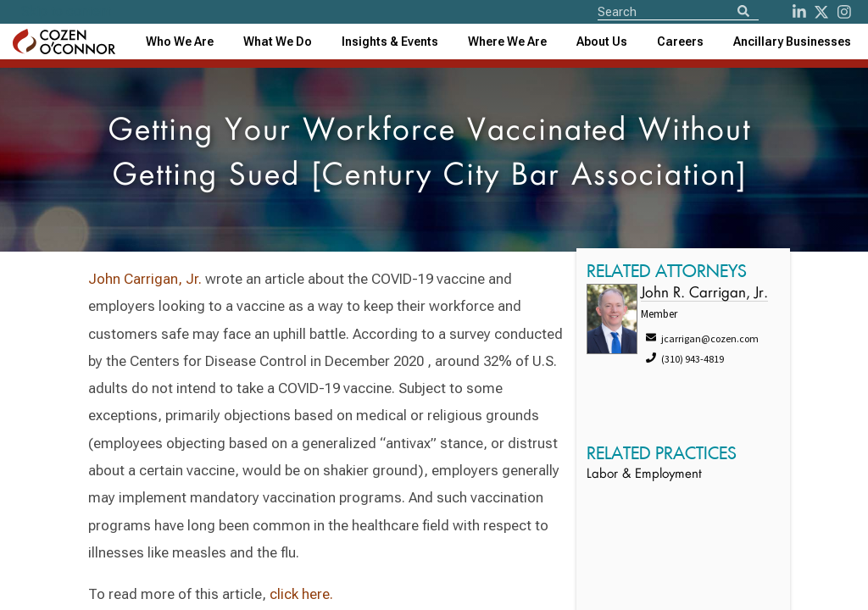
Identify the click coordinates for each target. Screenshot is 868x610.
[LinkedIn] (799, 12)
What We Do (278, 42)
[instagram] (844, 12)
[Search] (743, 12)
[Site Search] (678, 11)
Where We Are (507, 42)
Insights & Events (390, 42)
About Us (602, 42)
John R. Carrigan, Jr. (704, 294)
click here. (301, 594)
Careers (680, 42)
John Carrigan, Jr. (145, 279)
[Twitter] (821, 12)
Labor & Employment (644, 475)
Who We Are (180, 42)
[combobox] (390, 42)
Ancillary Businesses (792, 42)
